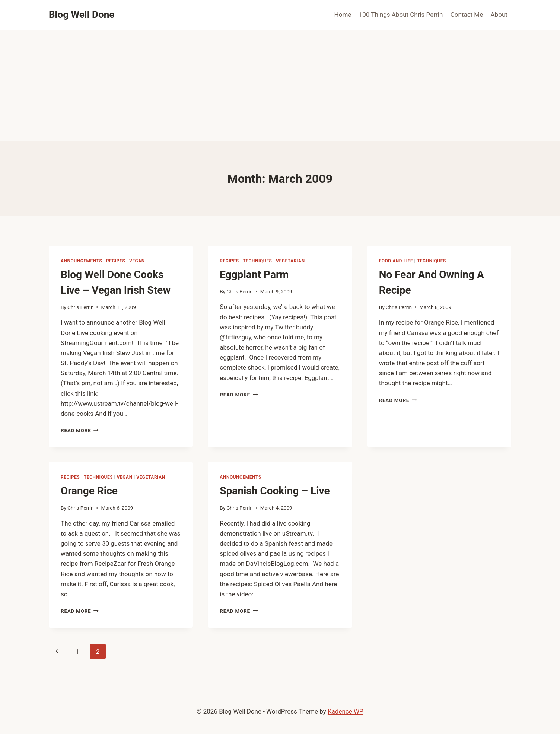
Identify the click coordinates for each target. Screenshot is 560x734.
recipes (116, 261)
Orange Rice (89, 491)
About (499, 15)
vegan (137, 261)
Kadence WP (346, 711)
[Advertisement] (280, 86)
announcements (81, 261)
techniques (257, 261)
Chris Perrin (80, 307)
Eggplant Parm (254, 275)
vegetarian (290, 261)
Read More (80, 430)
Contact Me (467, 15)
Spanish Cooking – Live (275, 491)
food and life (396, 261)
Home (343, 15)
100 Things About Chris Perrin (401, 15)
